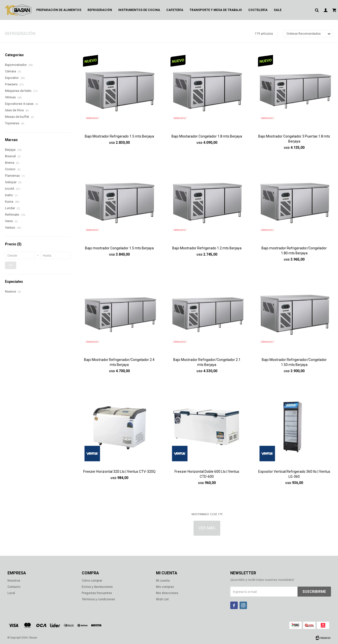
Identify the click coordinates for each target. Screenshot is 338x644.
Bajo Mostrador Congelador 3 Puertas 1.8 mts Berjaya (294, 139)
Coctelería (258, 10)
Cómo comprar (92, 581)
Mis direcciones (167, 593)
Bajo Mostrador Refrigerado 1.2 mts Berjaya (207, 248)
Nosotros (14, 581)
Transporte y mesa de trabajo (216, 10)
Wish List (162, 599)
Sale (278, 10)
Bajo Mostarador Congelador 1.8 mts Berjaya (207, 136)
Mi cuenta (163, 581)
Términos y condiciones (98, 599)
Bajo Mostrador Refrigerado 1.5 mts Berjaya (119, 136)
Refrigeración (100, 10)
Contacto (14, 587)
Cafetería (175, 10)
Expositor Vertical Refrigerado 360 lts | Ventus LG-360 (294, 474)
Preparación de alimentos (59, 10)
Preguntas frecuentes (97, 593)
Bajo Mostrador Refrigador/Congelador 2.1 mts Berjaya (207, 362)
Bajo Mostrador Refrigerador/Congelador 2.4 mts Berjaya (119, 362)
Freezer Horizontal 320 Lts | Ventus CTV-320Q (119, 472)
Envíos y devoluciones (97, 587)
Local (11, 593)
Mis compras (165, 587)
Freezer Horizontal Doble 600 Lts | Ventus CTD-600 (207, 474)
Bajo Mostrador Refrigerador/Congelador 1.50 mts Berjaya (294, 362)
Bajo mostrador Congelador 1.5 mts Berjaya (119, 248)
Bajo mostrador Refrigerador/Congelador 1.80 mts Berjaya (294, 251)
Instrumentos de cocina (139, 10)
